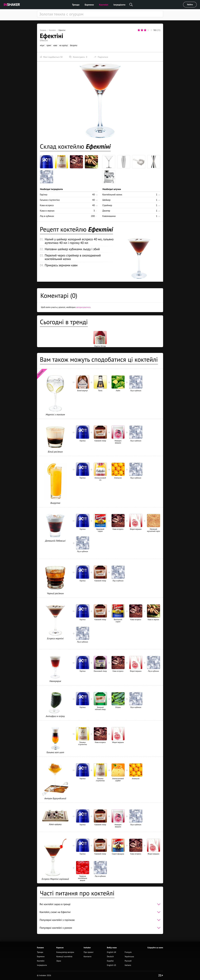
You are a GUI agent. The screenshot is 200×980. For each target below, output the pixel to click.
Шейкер (107, 200)
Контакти (88, 957)
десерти (74, 45)
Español (110, 961)
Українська (129, 957)
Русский (128, 961)
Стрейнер (107, 205)
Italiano (128, 965)
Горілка (44, 194)
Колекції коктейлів (64, 957)
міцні (42, 45)
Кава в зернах (47, 211)
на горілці (63, 45)
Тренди (76, 5)
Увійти (190, 5)
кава (55, 45)
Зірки (59, 961)
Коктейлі (104, 5)
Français (128, 952)
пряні (49, 45)
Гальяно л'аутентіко (50, 200)
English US (111, 965)
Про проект (89, 952)
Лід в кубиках (47, 216)
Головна (43, 30)
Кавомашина (109, 216)
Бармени (89, 5)
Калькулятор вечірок (65, 952)
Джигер (106, 211)
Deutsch (110, 957)
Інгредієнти (119, 5)
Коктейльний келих (112, 194)
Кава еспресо (47, 205)
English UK (111, 952)
